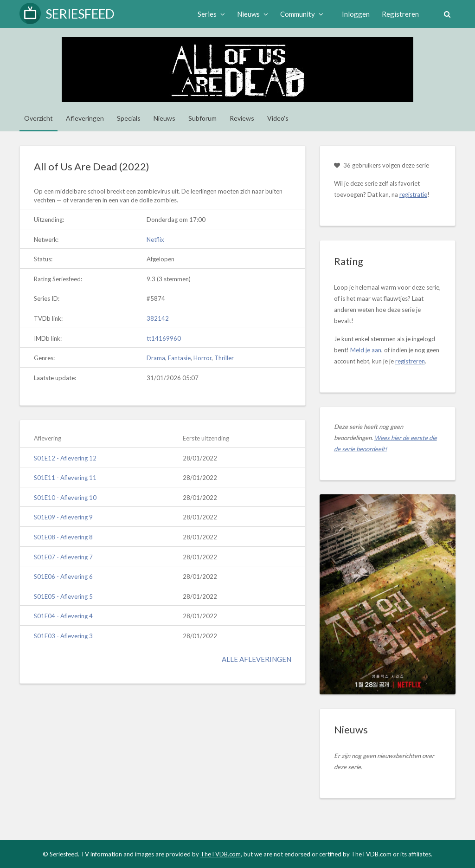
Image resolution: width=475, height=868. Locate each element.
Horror (202, 358)
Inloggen (355, 14)
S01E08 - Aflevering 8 (63, 537)
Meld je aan (366, 350)
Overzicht (39, 118)
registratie (413, 194)
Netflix (155, 240)
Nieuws (252, 14)
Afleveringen (85, 118)
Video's (278, 118)
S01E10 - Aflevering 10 (65, 498)
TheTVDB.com (221, 854)
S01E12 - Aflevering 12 (65, 458)
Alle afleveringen (257, 659)
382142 (158, 318)
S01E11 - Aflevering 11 (65, 478)
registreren (410, 361)
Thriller (224, 358)
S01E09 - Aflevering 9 (63, 517)
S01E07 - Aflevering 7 (63, 557)
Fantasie (179, 358)
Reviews (242, 118)
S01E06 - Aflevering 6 (63, 577)
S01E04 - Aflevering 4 (63, 616)
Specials (129, 118)
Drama (156, 358)
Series (211, 14)
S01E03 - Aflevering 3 (63, 636)
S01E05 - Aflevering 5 (63, 596)
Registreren (400, 14)
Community (301, 14)
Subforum (202, 118)
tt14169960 (164, 338)
